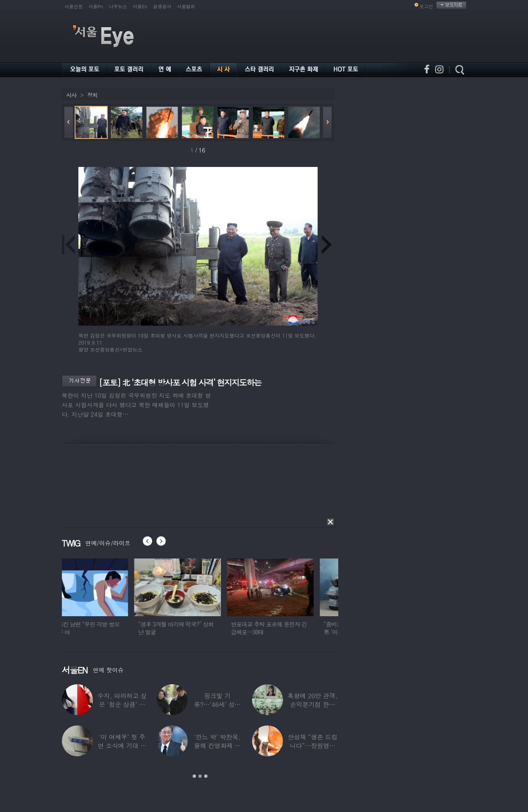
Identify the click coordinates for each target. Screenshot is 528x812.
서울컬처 (186, 6)
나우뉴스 (118, 6)
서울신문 (74, 6)
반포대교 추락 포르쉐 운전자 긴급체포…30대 (290, 628)
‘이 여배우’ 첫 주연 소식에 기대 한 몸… (122, 745)
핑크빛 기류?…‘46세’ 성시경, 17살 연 (217, 704)
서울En (140, 6)
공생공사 (162, 6)
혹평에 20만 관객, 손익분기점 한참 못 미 (313, 704)
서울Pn (96, 6)
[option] (105, 601)
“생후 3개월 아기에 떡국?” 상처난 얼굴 (197, 628)
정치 (92, 95)
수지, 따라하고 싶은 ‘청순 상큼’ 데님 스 (122, 704)
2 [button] (200, 776)
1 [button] (194, 776)
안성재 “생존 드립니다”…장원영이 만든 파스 (313, 745)
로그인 (426, 6)
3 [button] (206, 776)
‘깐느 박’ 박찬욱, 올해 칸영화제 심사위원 (217, 745)
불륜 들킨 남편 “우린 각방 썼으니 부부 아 (103, 628)
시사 (71, 95)
